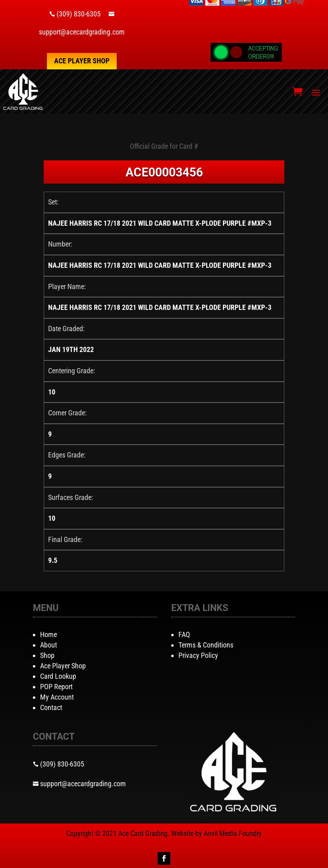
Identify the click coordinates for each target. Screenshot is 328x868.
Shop (47, 655)
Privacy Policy (198, 655)
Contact (51, 707)
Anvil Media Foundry (233, 833)
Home (49, 634)
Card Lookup (58, 676)
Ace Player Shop (82, 61)
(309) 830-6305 (79, 14)
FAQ (184, 634)
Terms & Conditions (206, 645)
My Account (57, 697)
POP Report (56, 687)
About (49, 645)
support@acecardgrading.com (82, 32)
